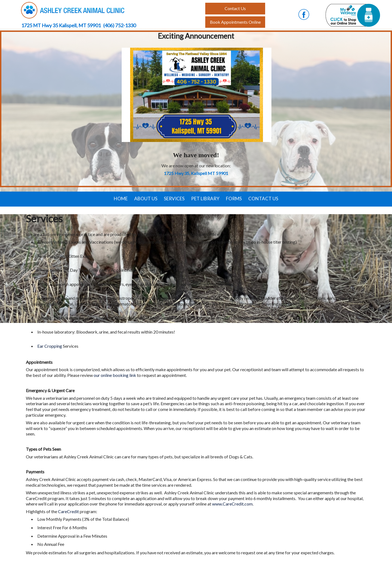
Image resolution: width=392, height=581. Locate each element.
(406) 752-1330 (120, 25)
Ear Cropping (50, 346)
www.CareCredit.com (232, 504)
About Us (146, 199)
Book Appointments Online (235, 22)
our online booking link (115, 375)
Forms (234, 199)
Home (121, 199)
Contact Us (263, 199)
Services (174, 199)
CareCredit (69, 511)
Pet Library (205, 199)
